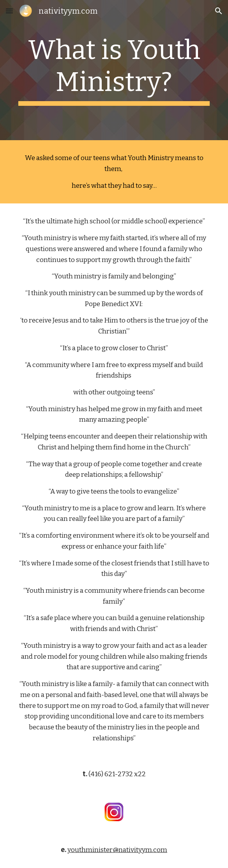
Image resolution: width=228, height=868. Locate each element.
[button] (9, 11)
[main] (114, 70)
